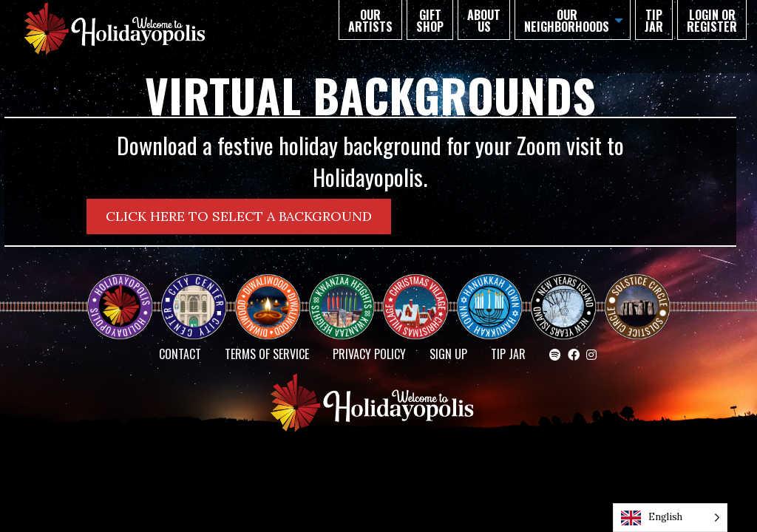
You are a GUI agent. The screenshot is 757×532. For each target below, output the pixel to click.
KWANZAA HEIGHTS (347, 293)
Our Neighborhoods (567, 21)
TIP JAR (654, 21)
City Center (192, 293)
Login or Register (712, 21)
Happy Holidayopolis (126, 293)
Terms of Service (267, 354)
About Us (484, 21)
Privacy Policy (369, 354)
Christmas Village (421, 293)
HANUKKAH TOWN (495, 293)
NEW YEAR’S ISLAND (564, 299)
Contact (180, 354)
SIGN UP (448, 354)
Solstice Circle (638, 293)
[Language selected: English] (670, 518)
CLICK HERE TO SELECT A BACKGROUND (239, 216)
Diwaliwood (274, 287)
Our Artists (370, 21)
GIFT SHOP (430, 21)
